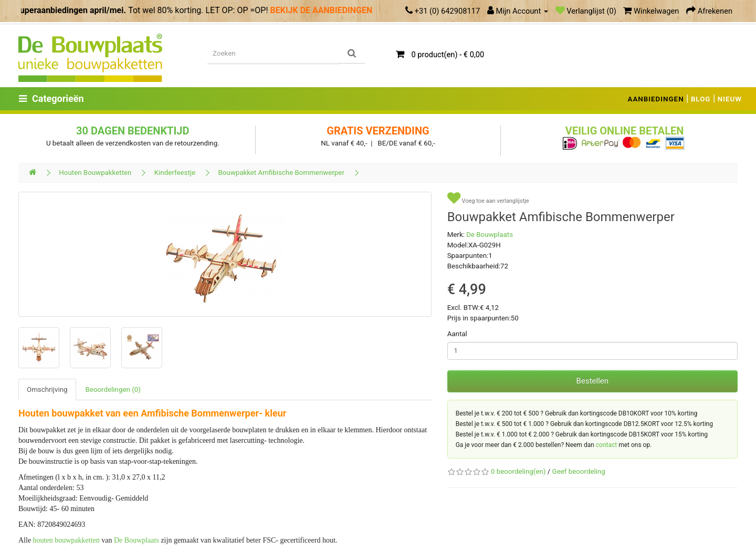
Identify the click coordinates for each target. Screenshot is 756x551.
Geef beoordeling (579, 471)
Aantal (457, 334)
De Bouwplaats (136, 540)
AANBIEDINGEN (656, 99)
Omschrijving (47, 389)
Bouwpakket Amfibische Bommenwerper (281, 173)
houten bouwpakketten (66, 540)
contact (606, 445)
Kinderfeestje (175, 173)
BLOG (701, 99)
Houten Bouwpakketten (95, 173)
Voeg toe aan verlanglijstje (488, 198)
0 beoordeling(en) (518, 471)
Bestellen (592, 381)
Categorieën (51, 98)
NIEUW (730, 99)
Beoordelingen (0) (113, 389)
